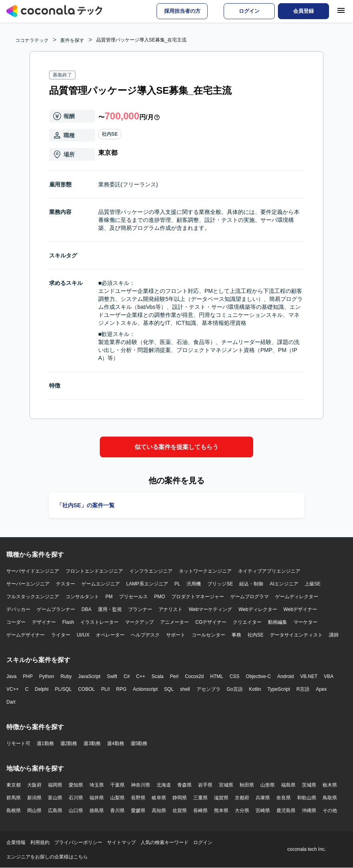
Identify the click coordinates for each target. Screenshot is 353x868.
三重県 (200, 798)
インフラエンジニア (151, 571)
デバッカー (18, 609)
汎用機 (194, 584)
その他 (330, 811)
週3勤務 (92, 743)
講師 (334, 635)
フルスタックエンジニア (33, 597)
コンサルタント (82, 597)
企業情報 (16, 842)
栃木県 (330, 785)
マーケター (305, 622)
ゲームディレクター (297, 597)
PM (109, 597)
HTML (217, 676)
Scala (158, 676)
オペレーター (110, 635)
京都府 (242, 798)
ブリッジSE (220, 584)
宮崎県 (263, 811)
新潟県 (34, 798)
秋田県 (247, 785)
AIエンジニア (284, 584)
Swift (112, 676)
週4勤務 (116, 743)
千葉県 (117, 785)
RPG (121, 689)
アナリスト (171, 609)
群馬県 (14, 798)
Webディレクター (258, 609)
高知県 (159, 811)
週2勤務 (69, 743)
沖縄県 (309, 811)
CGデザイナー (211, 622)
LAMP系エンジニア (147, 584)
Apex (321, 689)
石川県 (76, 798)
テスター (65, 584)
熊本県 (221, 811)
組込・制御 (251, 584)
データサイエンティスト (296, 635)
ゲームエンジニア (101, 584)
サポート (176, 635)
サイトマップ (121, 842)
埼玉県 (97, 785)
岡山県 (34, 811)
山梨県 (117, 798)
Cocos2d (194, 676)
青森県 (184, 785)
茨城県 (309, 785)
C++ (141, 676)
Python (47, 676)
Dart (11, 702)
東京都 (14, 785)
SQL (169, 689)
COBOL (86, 689)
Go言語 (235, 689)
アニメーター (175, 622)
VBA (329, 676)
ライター (61, 635)
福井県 (97, 798)
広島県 (55, 811)
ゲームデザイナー (26, 635)
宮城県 (226, 785)
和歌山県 (307, 798)
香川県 (117, 811)
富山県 (55, 798)
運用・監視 (110, 609)
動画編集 (278, 622)
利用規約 (40, 842)
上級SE (313, 584)
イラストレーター (99, 622)
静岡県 (180, 798)
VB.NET (309, 676)
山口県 (76, 811)
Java (11, 676)
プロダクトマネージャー (198, 597)
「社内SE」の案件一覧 (86, 505)
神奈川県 (141, 785)
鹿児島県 (286, 811)
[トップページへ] (54, 11)
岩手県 (205, 785)
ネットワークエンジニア (205, 571)
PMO (160, 597)
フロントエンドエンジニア (94, 571)
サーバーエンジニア (28, 584)
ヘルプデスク (145, 635)
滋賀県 (221, 798)
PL (177, 584)
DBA (86, 609)
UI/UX (83, 635)
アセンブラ (208, 689)
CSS (235, 676)
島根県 (14, 811)
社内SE (110, 134)
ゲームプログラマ (250, 597)
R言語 (303, 689)
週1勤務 (45, 743)
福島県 (288, 785)
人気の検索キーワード (165, 842)
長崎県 (200, 811)
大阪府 (34, 785)
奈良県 (284, 798)
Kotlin (255, 689)
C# (126, 676)
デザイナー (44, 622)
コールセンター (208, 635)
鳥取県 (330, 798)
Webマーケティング (210, 609)
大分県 (242, 811)
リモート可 (18, 743)
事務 (236, 635)
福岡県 (55, 785)
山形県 (268, 785)
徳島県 (97, 811)
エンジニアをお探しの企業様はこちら (47, 857)
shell (185, 689)
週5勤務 (139, 743)
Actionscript (145, 689)
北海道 (164, 785)
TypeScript (279, 689)
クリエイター (247, 622)
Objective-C (259, 676)
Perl (174, 676)
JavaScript (89, 676)
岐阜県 (159, 798)
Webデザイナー (300, 609)
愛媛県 (138, 811)
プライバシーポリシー (78, 842)
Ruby (66, 676)
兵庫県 (263, 798)
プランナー (140, 609)
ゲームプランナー (56, 609)
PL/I (105, 689)
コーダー (16, 622)
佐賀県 (180, 811)
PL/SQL (63, 689)
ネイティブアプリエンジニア (269, 571)
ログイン (203, 842)
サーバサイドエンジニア (33, 571)
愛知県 (76, 785)
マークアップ (139, 622)
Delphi (42, 689)
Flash (68, 622)
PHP (28, 676)
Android (285, 676)
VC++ (13, 689)
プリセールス (133, 597)
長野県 (138, 798)
